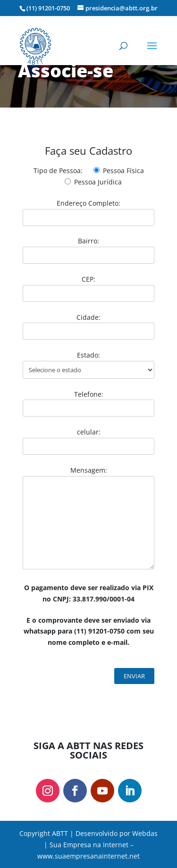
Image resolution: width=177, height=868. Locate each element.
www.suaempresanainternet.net (88, 856)
